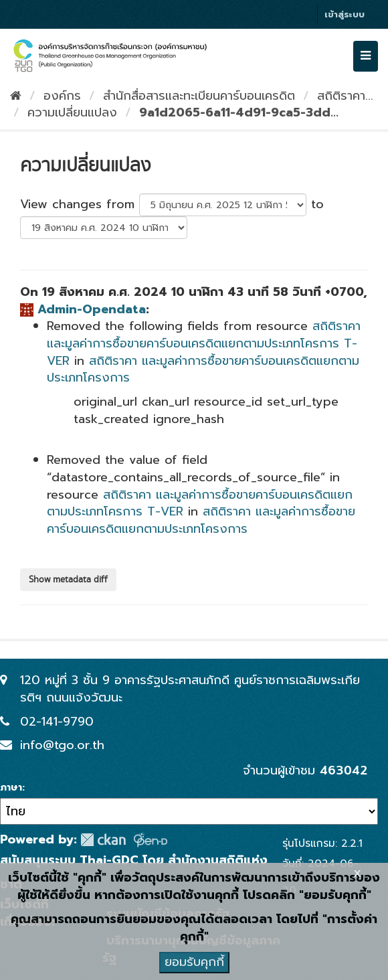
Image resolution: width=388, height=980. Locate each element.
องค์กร (62, 96)
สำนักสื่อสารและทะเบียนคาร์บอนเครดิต (199, 96)
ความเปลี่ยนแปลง (72, 112)
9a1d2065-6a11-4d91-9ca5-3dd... (239, 112)
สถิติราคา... (345, 96)
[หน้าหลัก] (16, 96)
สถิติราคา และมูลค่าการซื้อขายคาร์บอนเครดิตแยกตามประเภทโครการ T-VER (204, 343)
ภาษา (11, 788)
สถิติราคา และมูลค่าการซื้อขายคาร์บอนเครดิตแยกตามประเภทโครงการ (203, 370)
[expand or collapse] (366, 56)
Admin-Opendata (92, 309)
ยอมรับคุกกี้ (194, 962)
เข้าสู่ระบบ (345, 14)
